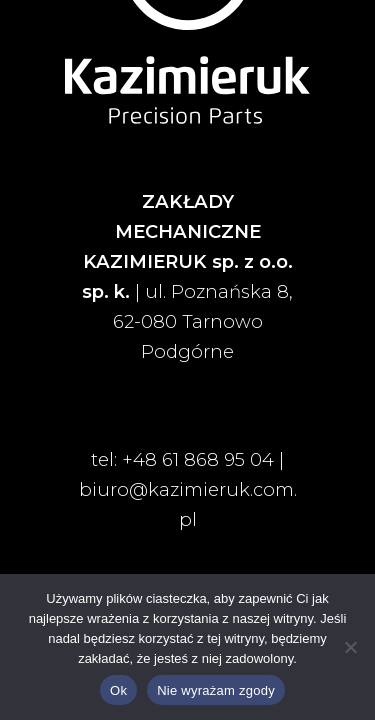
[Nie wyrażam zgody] (350, 647)
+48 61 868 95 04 (198, 459)
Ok (118, 690)
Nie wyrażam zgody (216, 690)
